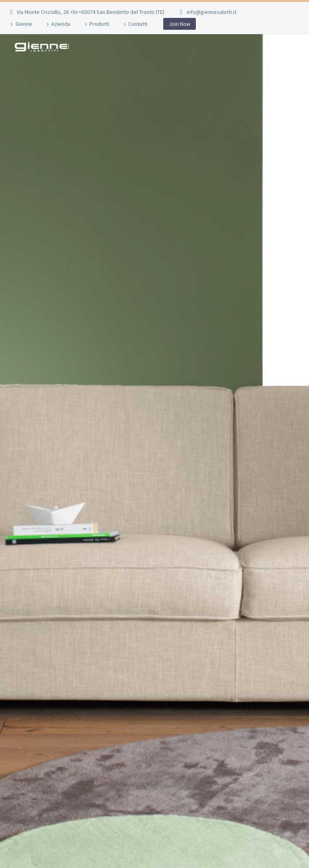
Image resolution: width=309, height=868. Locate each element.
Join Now (180, 24)
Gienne (24, 24)
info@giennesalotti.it (211, 12)
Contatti (138, 24)
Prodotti (99, 24)
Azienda (61, 24)
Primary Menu (287, 47)
